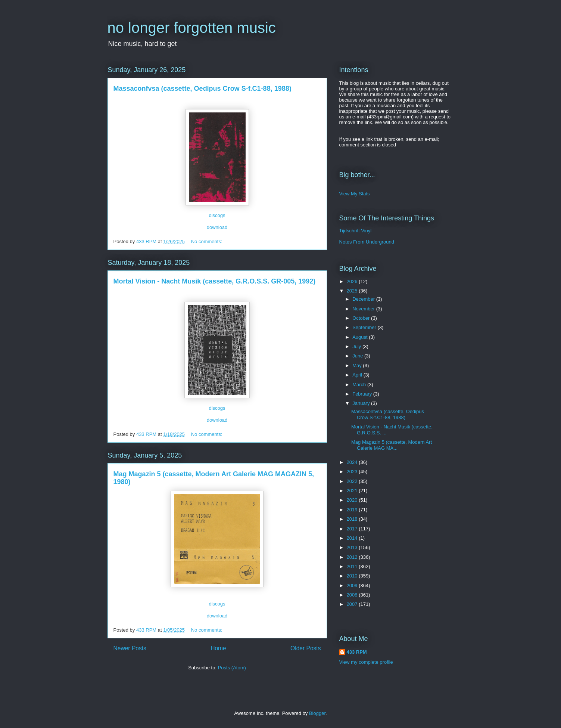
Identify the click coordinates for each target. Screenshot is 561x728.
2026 (353, 281)
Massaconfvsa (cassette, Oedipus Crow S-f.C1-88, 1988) (202, 89)
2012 (353, 557)
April (358, 375)
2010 (353, 576)
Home (218, 648)
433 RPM (357, 652)
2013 (353, 547)
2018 (353, 519)
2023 (353, 472)
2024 (353, 462)
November (364, 309)
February (363, 394)
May (358, 365)
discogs (217, 215)
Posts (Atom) (232, 668)
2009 (353, 586)
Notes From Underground (367, 242)
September (365, 327)
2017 (353, 529)
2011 (353, 566)
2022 (353, 481)
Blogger (317, 713)
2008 (353, 595)
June (358, 356)
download (217, 227)
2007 (353, 604)
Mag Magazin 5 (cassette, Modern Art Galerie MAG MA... (392, 445)
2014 (353, 538)
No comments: (207, 241)
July (357, 346)
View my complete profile (366, 662)
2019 (353, 510)
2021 (353, 491)
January (362, 403)
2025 (353, 291)
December (364, 299)
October (362, 318)
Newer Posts (130, 648)
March (360, 385)
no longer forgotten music (192, 28)
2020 (353, 500)
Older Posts (306, 648)
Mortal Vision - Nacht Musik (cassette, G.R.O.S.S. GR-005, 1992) (215, 281)
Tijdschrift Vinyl (356, 231)
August (361, 337)
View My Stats (355, 194)
